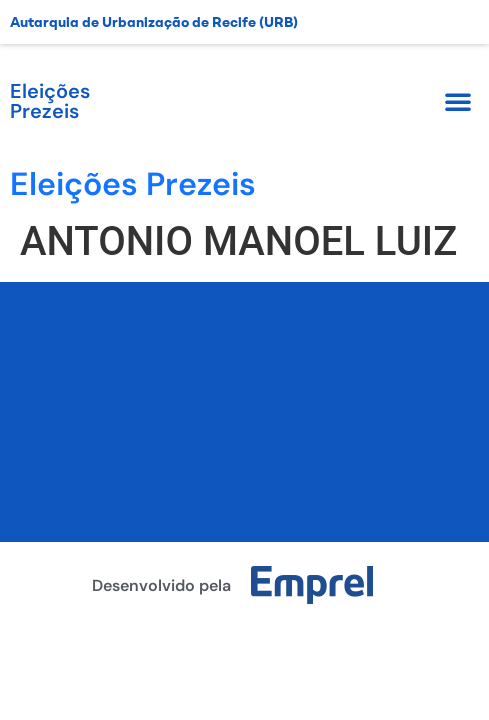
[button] (458, 101)
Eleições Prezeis (50, 101)
